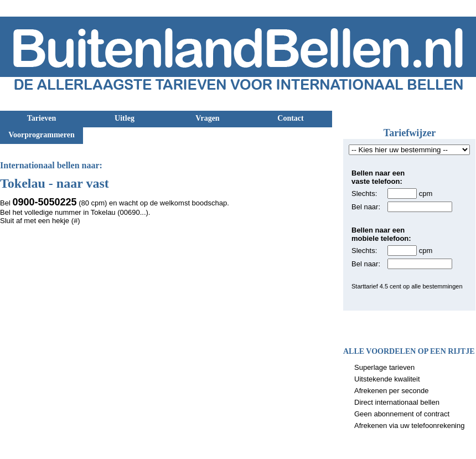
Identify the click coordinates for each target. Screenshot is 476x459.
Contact (290, 118)
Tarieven (42, 118)
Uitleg (125, 118)
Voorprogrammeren (42, 135)
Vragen (207, 118)
